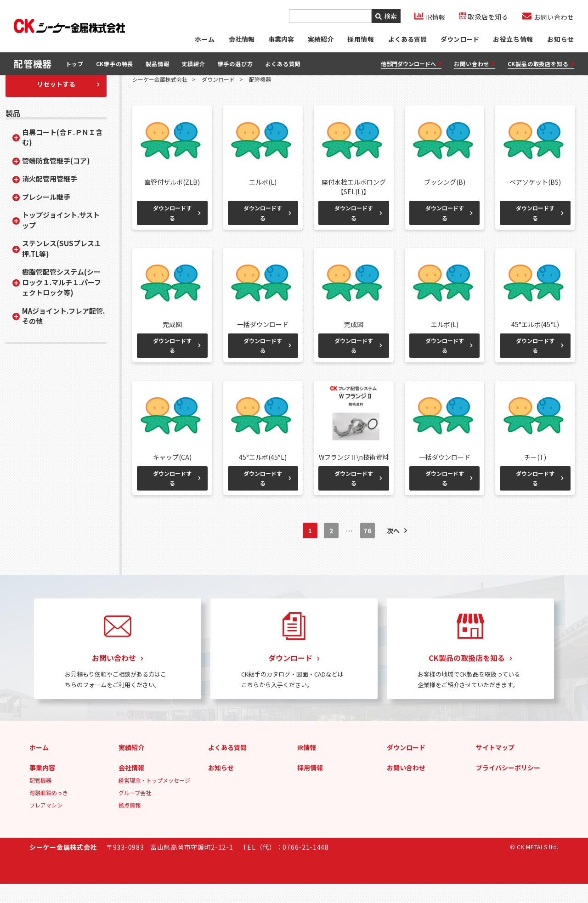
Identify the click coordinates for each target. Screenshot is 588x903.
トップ (74, 64)
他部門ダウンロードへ (411, 64)
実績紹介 (320, 39)
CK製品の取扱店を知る (541, 64)
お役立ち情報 (513, 39)
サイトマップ (495, 767)
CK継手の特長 (115, 64)
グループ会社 (135, 812)
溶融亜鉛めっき (49, 812)
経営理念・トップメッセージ (154, 799)
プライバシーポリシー (508, 787)
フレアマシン (46, 824)
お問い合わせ (474, 64)
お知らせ (561, 39)
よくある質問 (407, 39)
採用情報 (310, 787)
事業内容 (281, 39)
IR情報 (307, 767)
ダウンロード (459, 39)
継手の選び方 (235, 64)
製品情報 (157, 64)
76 (367, 550)
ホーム (204, 39)
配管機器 (40, 799)
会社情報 (241, 39)
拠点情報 (130, 824)
